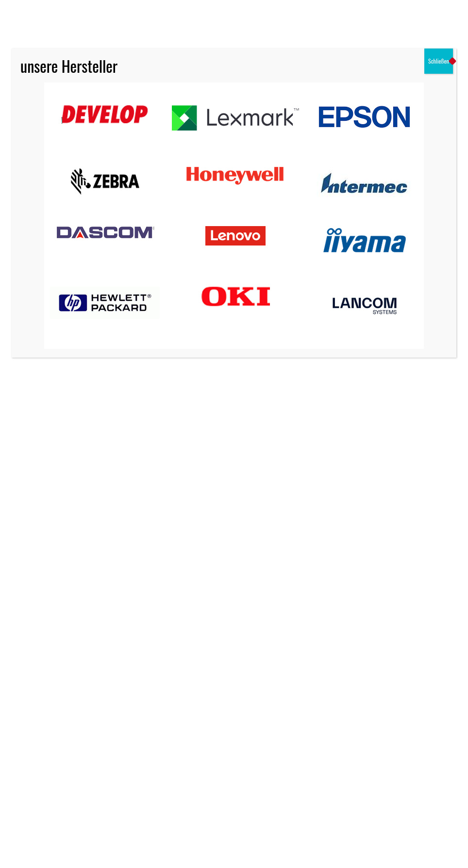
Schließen (439, 61)
